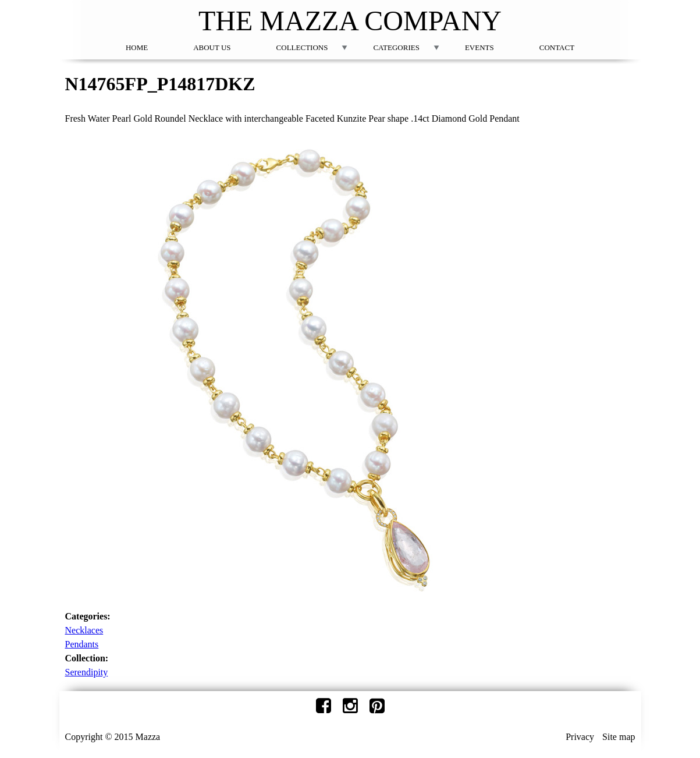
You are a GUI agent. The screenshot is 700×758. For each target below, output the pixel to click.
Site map (619, 737)
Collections (302, 47)
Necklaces (84, 630)
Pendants (82, 644)
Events (479, 47)
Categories (396, 47)
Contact (557, 47)
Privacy (580, 737)
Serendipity (87, 672)
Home (137, 47)
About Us (212, 47)
